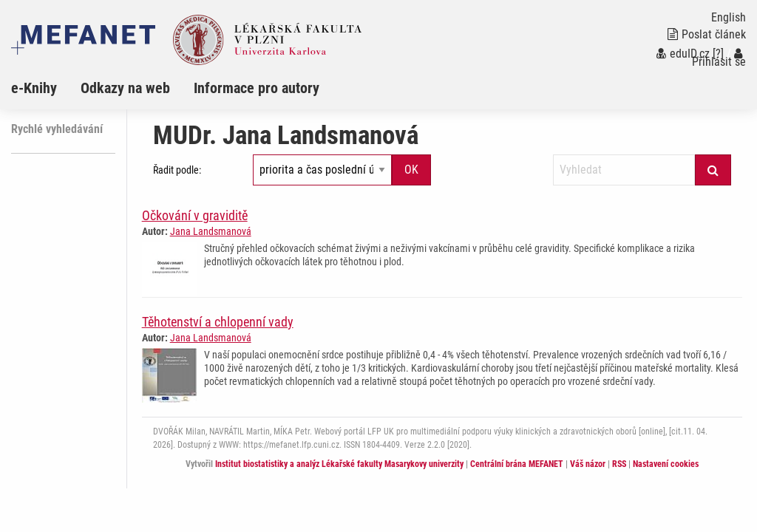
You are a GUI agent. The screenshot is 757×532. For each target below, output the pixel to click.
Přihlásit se (719, 58)
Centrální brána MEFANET (517, 464)
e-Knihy (34, 88)
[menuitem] (46, 88)
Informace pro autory (257, 88)
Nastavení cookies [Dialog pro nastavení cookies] (666, 464)
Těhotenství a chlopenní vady (218, 322)
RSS (619, 464)
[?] (718, 54)
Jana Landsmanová (211, 231)
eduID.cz (683, 54)
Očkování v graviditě (195, 215)
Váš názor (588, 464)
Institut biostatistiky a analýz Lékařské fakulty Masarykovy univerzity (339, 464)
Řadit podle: (177, 170)
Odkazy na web (125, 88)
